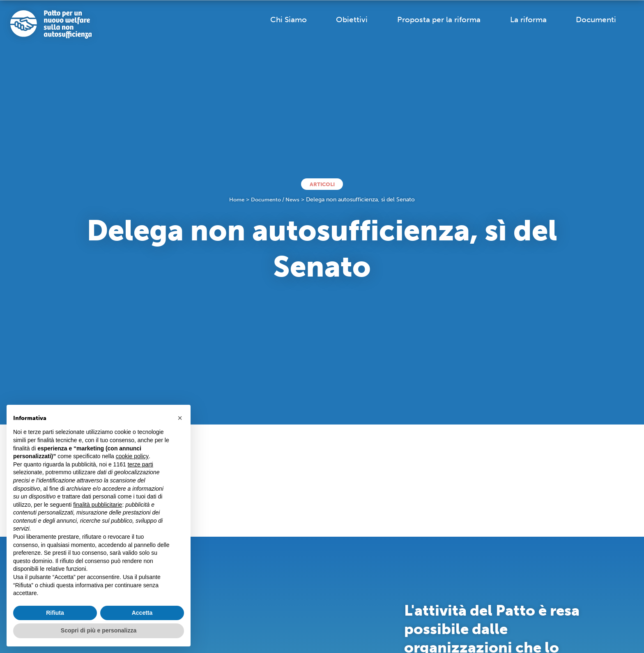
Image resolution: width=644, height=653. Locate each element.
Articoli (322, 184)
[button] (180, 418)
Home (235, 200)
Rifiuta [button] (55, 613)
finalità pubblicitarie (98, 505)
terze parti (140, 464)
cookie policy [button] (132, 456)
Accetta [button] (142, 613)
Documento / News (276, 200)
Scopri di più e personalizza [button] (99, 630)
